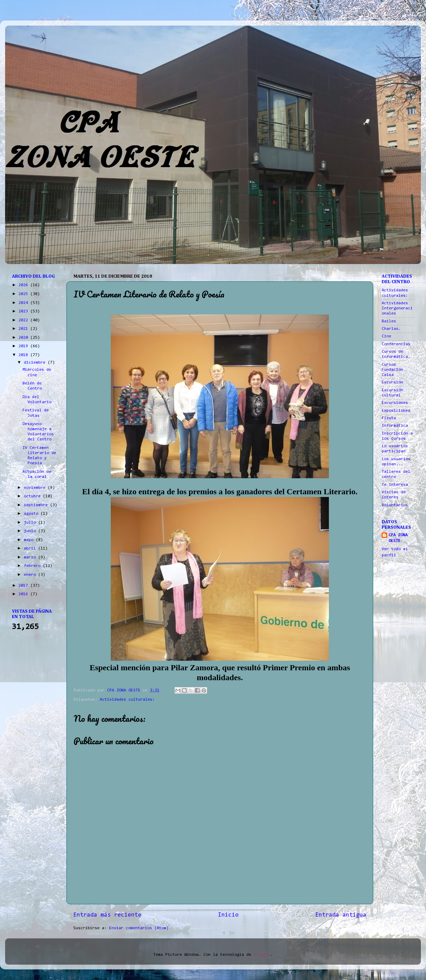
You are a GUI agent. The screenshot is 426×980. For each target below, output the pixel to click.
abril (31, 548)
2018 (24, 355)
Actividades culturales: (127, 700)
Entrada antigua (341, 915)
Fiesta (389, 418)
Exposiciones (396, 411)
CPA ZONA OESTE (398, 538)
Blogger (262, 955)
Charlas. (391, 329)
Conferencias (396, 344)
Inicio (228, 915)
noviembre (36, 488)
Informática (395, 426)
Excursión (392, 382)
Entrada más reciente (107, 915)
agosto (32, 514)
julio (31, 523)
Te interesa (395, 485)
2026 (24, 285)
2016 (24, 594)
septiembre (37, 505)
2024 (24, 303)
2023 (24, 311)
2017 (24, 586)
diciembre (36, 363)
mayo (30, 540)
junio (31, 531)
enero (31, 575)
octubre (33, 496)
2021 (24, 329)
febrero (33, 566)
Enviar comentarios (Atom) (139, 928)
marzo (31, 557)
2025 (24, 294)
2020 (24, 338)
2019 (24, 346)
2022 (24, 320)
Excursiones (395, 403)
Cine (386, 336)
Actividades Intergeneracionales (397, 308)
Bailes (389, 321)
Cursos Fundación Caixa (392, 370)
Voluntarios (395, 505)
